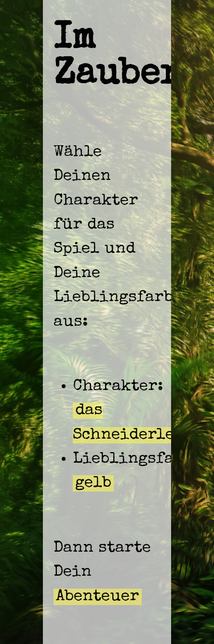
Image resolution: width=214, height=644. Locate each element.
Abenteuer (98, 597)
